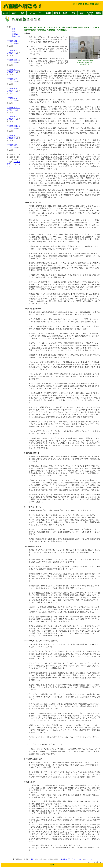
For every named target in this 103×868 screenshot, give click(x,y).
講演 (13, 32)
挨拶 (13, 29)
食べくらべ (16, 36)
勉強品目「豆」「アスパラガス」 (72, 859)
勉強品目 (15, 34)
